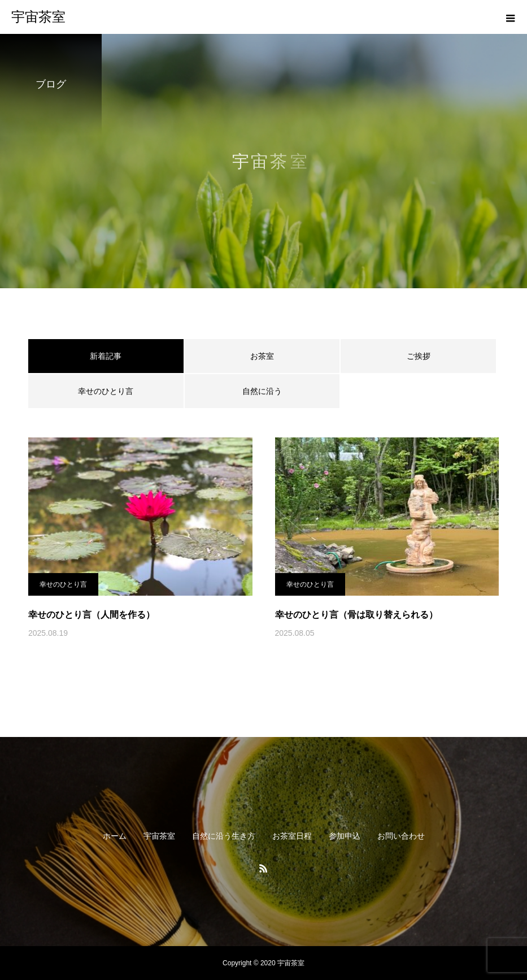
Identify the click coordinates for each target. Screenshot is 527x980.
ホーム (115, 836)
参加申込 (345, 836)
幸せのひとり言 (106, 391)
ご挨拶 (419, 356)
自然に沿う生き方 (224, 836)
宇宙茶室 (159, 836)
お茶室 (262, 356)
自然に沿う (262, 391)
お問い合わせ (401, 836)
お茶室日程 (292, 836)
